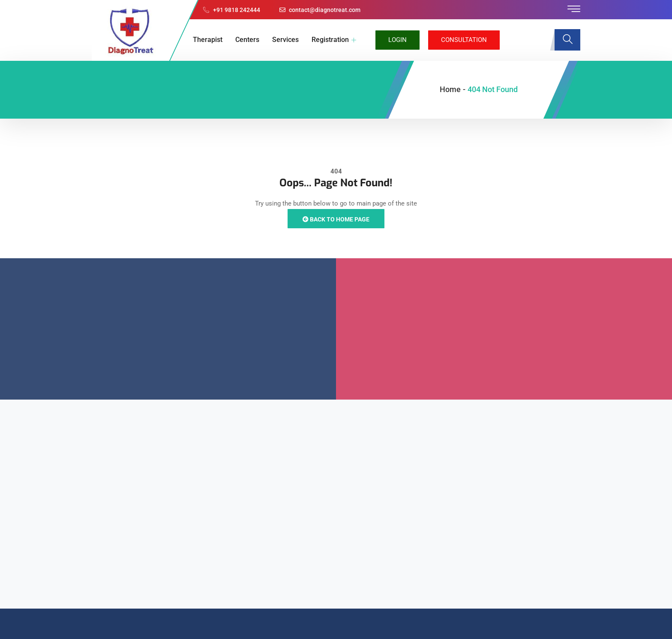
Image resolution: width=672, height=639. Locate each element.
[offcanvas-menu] (574, 9)
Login (397, 40)
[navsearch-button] (567, 40)
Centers (247, 40)
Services (285, 40)
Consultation (464, 40)
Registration (334, 40)
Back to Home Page (336, 219)
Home (450, 89)
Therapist (208, 40)
